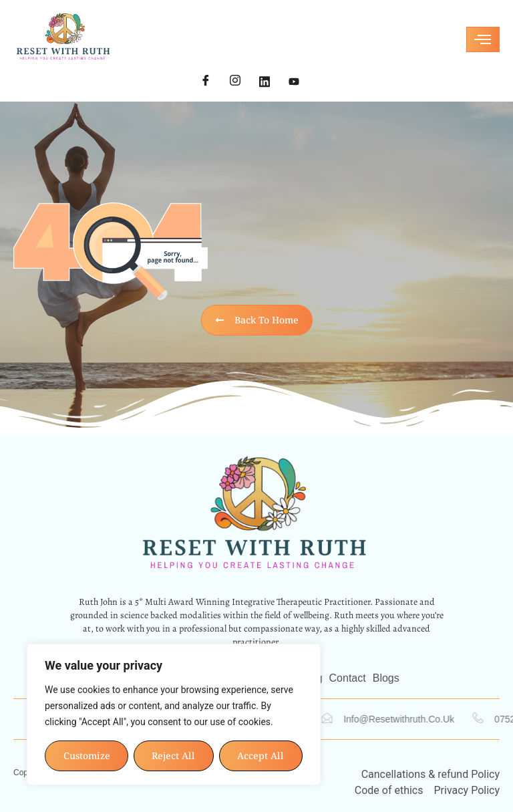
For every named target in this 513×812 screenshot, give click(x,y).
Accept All (261, 756)
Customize (87, 756)
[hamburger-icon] (483, 39)
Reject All (174, 756)
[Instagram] (235, 82)
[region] (174, 714)
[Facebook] (206, 82)
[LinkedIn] (265, 82)
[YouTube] (294, 82)
